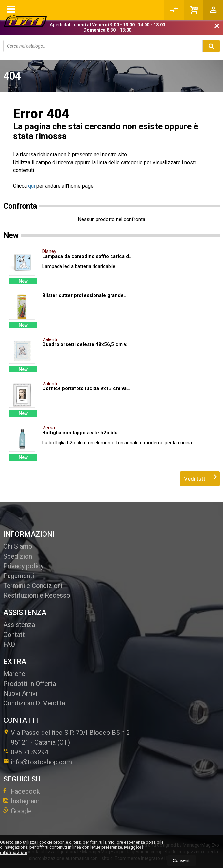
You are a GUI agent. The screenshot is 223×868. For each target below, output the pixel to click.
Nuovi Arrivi (20, 693)
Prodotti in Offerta (30, 684)
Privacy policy (23, 566)
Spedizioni (18, 556)
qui (32, 186)
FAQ (9, 644)
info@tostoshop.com (38, 762)
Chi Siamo (18, 546)
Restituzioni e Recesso (37, 595)
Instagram (21, 801)
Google (17, 811)
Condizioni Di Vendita (34, 703)
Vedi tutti (201, 477)
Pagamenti (19, 576)
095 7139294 (30, 752)
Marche (14, 674)
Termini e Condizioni (33, 586)
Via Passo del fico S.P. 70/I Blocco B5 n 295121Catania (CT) (67, 737)
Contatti (15, 635)
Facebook (22, 791)
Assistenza (19, 625)
